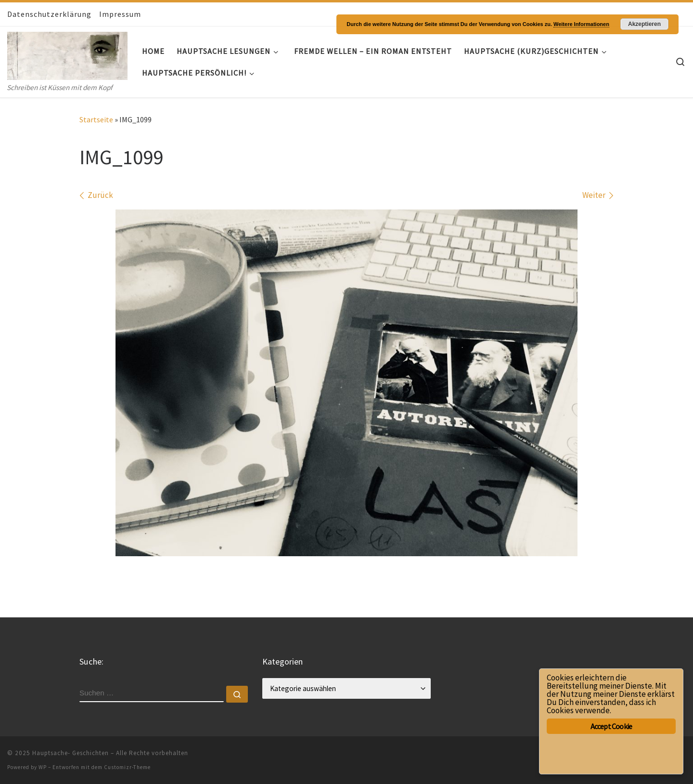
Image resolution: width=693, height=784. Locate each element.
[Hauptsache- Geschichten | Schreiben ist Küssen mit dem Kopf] (67, 54)
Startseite (96, 119)
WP (43, 767)
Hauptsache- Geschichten (71, 753)
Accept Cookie (611, 726)
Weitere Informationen (581, 24)
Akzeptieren (644, 24)
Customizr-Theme (127, 767)
